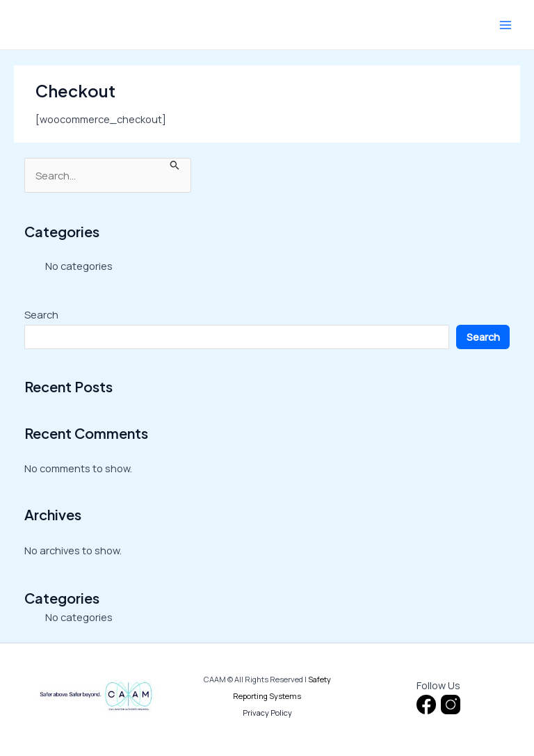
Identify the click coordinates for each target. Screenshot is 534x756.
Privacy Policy (267, 713)
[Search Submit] (175, 164)
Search (41, 314)
